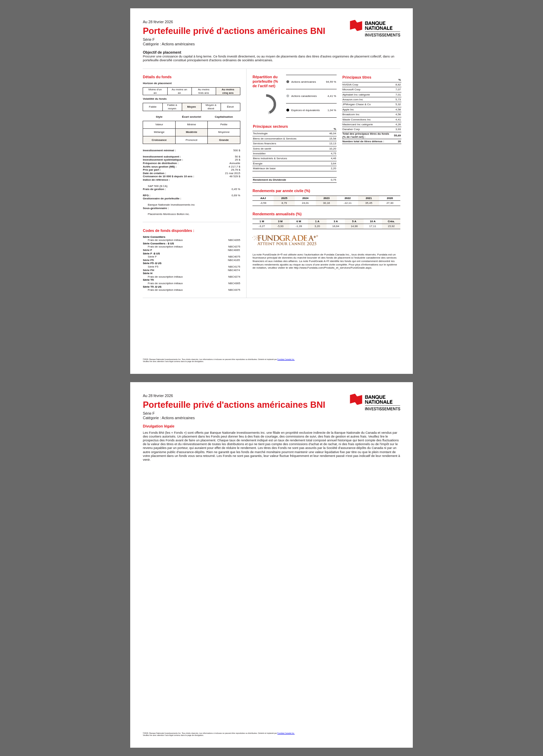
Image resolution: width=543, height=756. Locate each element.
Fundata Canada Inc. (286, 359)
